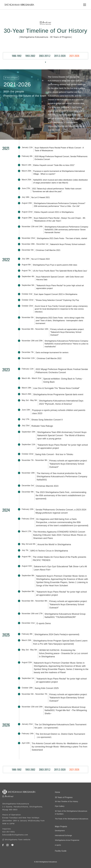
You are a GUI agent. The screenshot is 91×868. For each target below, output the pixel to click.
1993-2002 (30, 56)
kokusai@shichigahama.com (15, 835)
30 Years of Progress (64, 797)
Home (58, 792)
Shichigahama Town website (18, 840)
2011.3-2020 (60, 56)
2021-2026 (74, 56)
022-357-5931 (9, 832)
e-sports (58, 845)
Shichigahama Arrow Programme (67, 840)
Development (60, 831)
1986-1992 (17, 56)
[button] (84, 5)
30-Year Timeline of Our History (67, 801)
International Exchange (63, 835)
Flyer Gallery (60, 806)
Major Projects (61, 827)
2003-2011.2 (45, 56)
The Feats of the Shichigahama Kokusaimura (72, 819)
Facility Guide (61, 851)
